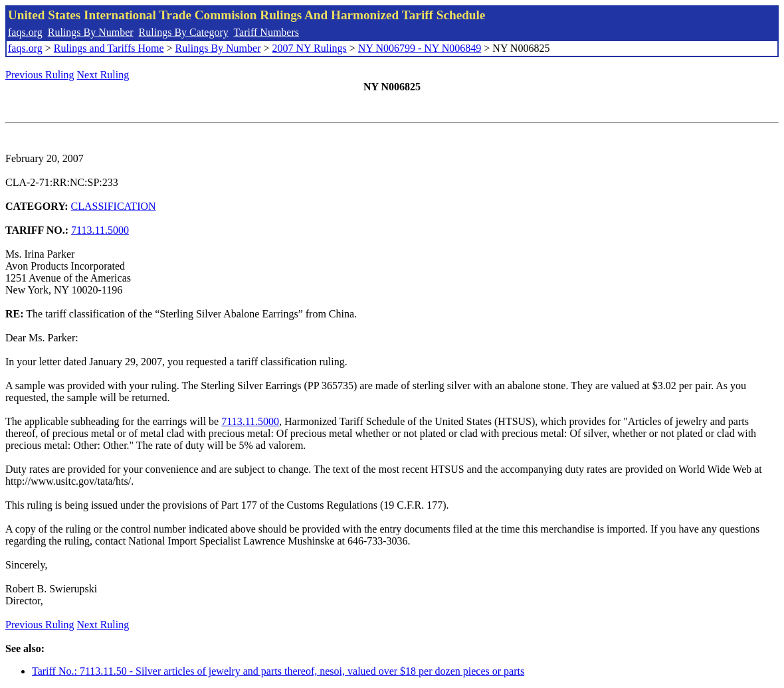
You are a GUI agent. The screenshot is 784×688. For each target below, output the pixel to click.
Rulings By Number (91, 32)
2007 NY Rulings (310, 48)
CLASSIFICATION (114, 206)
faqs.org (25, 32)
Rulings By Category (184, 32)
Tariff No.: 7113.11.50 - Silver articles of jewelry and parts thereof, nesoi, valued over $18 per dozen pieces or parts (278, 671)
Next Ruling (103, 75)
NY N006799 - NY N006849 (420, 48)
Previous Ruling (40, 75)
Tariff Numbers (266, 32)
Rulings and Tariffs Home (109, 48)
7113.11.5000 (100, 230)
